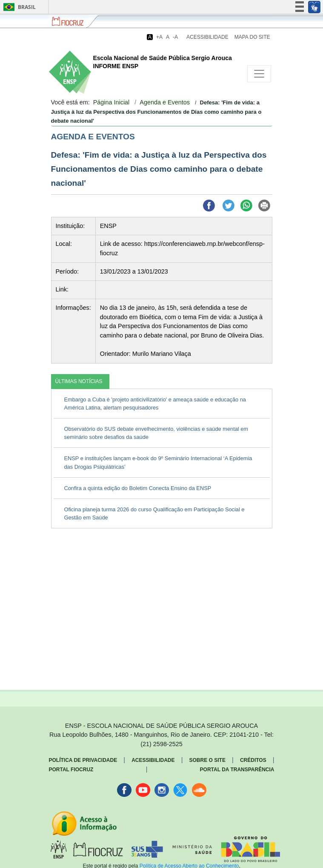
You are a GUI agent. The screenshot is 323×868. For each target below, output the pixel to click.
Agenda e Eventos (165, 102)
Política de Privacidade (83, 760)
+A (159, 37)
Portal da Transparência (237, 770)
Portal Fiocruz (71, 770)
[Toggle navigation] (259, 74)
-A (175, 37)
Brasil (18, 7)
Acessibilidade (207, 37)
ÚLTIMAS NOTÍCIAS (79, 381)
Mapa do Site (252, 37)
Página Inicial (111, 102)
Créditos (253, 760)
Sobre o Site (207, 760)
